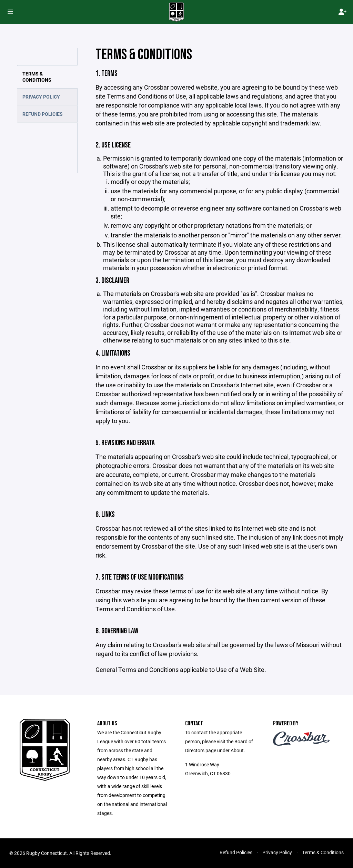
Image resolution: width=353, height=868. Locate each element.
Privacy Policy (41, 97)
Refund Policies (43, 114)
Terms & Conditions (37, 77)
